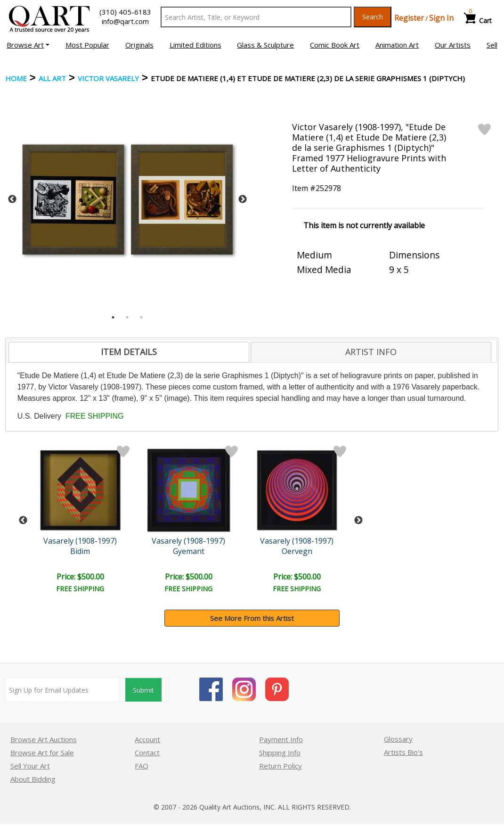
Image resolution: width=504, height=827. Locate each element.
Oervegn (299, 551)
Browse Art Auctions (44, 739)
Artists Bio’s (403, 752)
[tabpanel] (128, 199)
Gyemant (191, 551)
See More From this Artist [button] (252, 618)
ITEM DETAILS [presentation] (129, 352)
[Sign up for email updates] (62, 690)
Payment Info (281, 739)
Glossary (398, 739)
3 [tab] (141, 317)
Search (373, 17)
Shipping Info (280, 753)
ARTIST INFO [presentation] (371, 352)
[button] (28, 45)
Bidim (81, 551)
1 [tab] (113, 317)
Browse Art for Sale (42, 753)
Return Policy (280, 766)
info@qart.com (125, 21)
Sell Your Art (30, 766)
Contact (147, 753)
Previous (12, 199)
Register (409, 18)
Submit (143, 690)
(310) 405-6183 (125, 12)
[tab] (129, 352)
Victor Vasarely (108, 78)
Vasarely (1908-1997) (81, 541)
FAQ (142, 766)
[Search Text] (256, 17)
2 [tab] (127, 317)
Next (243, 199)
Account (147, 739)
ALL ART (52, 78)
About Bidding (33, 779)
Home (16, 78)
